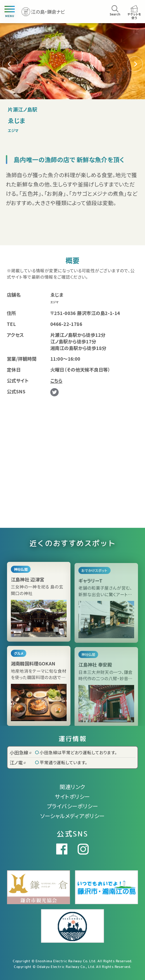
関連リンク (72, 787)
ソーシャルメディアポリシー (73, 816)
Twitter (54, 392)
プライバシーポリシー (73, 806)
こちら (56, 380)
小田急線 (21, 752)
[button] (135, 64)
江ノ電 (18, 762)
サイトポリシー (72, 796)
